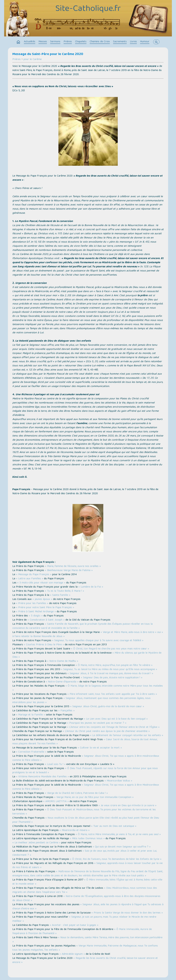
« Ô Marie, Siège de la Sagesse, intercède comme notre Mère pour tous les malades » (88, 688)
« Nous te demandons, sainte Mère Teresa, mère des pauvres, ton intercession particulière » (87, 940)
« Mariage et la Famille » (31, 715)
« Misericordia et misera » (75, 830)
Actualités (30, 42)
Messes (43, 42)
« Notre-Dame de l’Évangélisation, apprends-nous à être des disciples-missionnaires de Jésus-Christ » (86, 899)
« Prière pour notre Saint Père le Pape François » (45, 608)
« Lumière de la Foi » (91, 587)
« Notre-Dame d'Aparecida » (62, 682)
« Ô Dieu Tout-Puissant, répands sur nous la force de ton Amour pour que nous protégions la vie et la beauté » (85, 771)
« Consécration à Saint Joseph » (46, 620)
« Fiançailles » (66, 711)
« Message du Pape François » (34, 575)
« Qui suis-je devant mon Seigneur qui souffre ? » (122, 847)
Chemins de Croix (100, 42)
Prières (68, 42)
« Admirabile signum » (72, 954)
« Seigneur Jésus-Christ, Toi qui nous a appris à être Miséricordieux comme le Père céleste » (86, 787)
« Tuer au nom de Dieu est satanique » (114, 826)
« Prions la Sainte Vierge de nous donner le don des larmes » (127, 913)
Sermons (55, 42)
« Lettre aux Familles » (30, 579)
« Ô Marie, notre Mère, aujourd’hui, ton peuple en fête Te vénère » (114, 665)
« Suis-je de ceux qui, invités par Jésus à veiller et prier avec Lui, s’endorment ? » (85, 853)
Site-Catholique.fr (88, 9)
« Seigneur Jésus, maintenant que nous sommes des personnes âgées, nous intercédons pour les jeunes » (81, 700)
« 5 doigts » (36, 616)
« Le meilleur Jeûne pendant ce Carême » (36, 843)
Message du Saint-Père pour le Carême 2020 (48, 54)
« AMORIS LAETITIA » (56, 802)
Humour (145, 42)
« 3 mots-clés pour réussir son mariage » (41, 583)
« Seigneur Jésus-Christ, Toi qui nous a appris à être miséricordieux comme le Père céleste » (86, 758)
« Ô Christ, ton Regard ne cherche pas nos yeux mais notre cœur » (110, 649)
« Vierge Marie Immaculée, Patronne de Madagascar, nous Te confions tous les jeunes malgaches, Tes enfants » (85, 948)
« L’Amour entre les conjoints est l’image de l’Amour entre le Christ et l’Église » (113, 727)
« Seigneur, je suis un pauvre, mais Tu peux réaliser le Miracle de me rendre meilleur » (84, 919)
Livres (133, 42)
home (18, 42)
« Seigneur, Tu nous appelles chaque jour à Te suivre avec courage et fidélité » (98, 641)
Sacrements (120, 42)
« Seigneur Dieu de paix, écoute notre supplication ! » (112, 678)
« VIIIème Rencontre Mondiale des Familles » (42, 777)
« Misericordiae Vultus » (118, 781)
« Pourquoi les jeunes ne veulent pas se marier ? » (97, 723)
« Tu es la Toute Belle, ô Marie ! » (64, 591)
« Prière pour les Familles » (32, 604)
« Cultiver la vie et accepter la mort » (100, 748)
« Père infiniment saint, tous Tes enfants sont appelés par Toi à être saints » (112, 694)
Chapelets (81, 42)
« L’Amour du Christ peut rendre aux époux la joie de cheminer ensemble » (106, 731)
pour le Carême (33, 59)
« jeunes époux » (42, 599)
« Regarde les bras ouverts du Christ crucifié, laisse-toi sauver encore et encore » (85, 960)
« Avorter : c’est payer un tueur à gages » (74, 925)
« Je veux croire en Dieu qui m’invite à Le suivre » (127, 806)
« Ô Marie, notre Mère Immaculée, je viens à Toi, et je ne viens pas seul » (118, 835)
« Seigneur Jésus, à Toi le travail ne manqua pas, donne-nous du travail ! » (110, 674)
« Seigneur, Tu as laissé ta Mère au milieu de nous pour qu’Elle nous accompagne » (109, 670)
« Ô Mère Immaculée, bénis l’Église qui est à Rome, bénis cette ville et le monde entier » (87, 882)
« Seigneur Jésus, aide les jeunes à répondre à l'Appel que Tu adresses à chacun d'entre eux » (88, 907)
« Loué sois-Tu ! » (55, 764)
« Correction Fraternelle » (31, 752)
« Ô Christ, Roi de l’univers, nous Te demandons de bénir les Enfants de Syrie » (116, 859)
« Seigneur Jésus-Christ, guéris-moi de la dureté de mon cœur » (107, 707)
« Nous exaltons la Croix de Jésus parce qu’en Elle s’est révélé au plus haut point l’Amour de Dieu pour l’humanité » (86, 820)
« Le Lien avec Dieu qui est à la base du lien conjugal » (116, 719)
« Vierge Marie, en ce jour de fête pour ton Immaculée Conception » (94, 797)
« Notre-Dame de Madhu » (63, 661)
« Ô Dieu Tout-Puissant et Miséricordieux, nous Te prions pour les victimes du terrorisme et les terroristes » (84, 812)
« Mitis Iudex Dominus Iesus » (87, 839)
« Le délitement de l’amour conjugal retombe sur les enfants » (127, 736)
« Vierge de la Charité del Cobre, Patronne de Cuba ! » (76, 793)
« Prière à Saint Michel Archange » (36, 612)
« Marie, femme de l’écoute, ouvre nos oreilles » (73, 566)
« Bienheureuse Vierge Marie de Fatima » (69, 571)
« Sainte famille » (60, 595)
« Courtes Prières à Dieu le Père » (44, 645)
